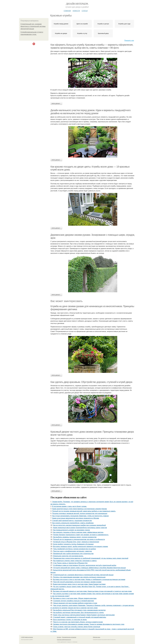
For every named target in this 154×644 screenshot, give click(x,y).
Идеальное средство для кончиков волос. (68, 556)
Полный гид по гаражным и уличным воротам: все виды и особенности (79, 539)
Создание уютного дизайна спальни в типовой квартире (74, 601)
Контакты (59, 637)
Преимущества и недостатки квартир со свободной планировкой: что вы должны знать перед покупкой (91, 558)
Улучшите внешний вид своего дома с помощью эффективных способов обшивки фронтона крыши (89, 568)
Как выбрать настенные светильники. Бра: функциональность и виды (78, 613)
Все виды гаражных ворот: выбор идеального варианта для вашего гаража (81, 546)
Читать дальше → (56, 103)
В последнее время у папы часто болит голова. (70, 506)
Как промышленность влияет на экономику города (71, 530)
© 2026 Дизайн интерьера (27, 637)
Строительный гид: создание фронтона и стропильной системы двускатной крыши (33, 26)
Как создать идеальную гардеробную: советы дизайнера (73, 523)
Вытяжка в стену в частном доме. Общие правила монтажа (75, 598)
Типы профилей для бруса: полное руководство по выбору (75, 549)
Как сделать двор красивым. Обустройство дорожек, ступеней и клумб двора (91, 382)
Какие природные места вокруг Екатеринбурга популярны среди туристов (80, 528)
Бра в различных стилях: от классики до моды (70, 620)
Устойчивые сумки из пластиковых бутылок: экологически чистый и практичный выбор (85, 565)
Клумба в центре (103, 24)
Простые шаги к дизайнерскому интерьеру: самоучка (72, 551)
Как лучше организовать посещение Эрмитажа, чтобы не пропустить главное (80, 516)
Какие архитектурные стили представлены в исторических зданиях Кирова (80, 509)
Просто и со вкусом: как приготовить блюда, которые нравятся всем (78, 622)
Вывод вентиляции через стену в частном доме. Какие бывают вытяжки (79, 584)
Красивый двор (103, 33)
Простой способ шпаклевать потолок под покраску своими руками (77, 582)
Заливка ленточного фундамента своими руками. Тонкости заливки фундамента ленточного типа (89, 624)
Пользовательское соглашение (69, 637)
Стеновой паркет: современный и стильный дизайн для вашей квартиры (80, 617)
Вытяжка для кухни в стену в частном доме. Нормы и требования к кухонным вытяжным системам (89, 580)
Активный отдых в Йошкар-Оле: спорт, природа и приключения (76, 542)
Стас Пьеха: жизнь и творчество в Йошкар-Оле (70, 563)
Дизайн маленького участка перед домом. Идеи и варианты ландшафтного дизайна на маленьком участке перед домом (91, 112)
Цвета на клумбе (82, 24)
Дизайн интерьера (77, 4)
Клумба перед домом (61, 24)
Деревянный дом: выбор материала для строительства (73, 554)
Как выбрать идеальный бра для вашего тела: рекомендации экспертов (79, 610)
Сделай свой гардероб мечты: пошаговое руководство (72, 521)
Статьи (85, 11)
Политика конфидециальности (64, 640)
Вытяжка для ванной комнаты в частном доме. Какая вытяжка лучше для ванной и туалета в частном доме (92, 591)
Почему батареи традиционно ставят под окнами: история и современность (81, 535)
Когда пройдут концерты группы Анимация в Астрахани (73, 544)
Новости (76, 11)
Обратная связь (97, 637)
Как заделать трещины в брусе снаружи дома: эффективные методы (78, 532)
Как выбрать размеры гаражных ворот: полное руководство (75, 537)
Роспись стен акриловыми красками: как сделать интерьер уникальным (79, 577)
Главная (67, 11)
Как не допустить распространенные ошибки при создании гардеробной (79, 525)
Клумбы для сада (124, 24)
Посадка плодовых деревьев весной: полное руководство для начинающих (80, 513)
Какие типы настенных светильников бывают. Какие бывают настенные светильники (84, 615)
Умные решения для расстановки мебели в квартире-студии (75, 603)
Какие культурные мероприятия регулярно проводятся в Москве (76, 518)
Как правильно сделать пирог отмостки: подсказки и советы (75, 561)
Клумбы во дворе (61, 33)
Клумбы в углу (82, 33)
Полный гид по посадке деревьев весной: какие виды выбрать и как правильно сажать (84, 511)
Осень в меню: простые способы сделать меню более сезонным (77, 627)
